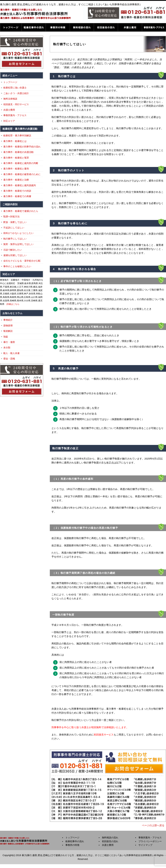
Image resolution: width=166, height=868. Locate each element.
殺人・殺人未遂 (11, 353)
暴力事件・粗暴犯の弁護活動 (18, 152)
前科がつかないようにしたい (18, 233)
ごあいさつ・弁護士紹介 (16, 93)
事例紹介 (8, 320)
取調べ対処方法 (11, 217)
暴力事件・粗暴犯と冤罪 (16, 158)
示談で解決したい (13, 250)
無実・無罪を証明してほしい (18, 244)
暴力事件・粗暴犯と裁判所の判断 (21, 163)
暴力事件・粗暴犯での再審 (17, 196)
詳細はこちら (13, 304)
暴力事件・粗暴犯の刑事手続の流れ (22, 147)
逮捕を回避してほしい (15, 255)
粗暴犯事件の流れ (34, 27)
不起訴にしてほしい (14, 228)
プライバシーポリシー (150, 841)
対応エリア (9, 121)
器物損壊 (8, 325)
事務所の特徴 (58, 27)
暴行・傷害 (9, 342)
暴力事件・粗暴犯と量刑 (16, 169)
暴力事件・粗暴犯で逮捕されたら (21, 211)
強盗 (6, 337)
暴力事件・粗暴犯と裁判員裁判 (20, 185)
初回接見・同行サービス (16, 104)
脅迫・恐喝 (9, 359)
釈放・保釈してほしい (15, 222)
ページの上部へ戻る (153, 825)
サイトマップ (145, 845)
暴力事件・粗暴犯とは (15, 141)
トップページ (11, 27)
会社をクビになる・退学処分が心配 (22, 261)
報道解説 (8, 331)
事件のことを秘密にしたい (17, 266)
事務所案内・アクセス (154, 27)
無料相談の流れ (82, 27)
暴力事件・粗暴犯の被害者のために (22, 174)
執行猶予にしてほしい (15, 239)
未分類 (7, 348)
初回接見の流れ (106, 27)
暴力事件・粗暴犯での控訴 (17, 191)
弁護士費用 (130, 27)
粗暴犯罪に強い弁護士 (15, 88)
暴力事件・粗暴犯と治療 (16, 180)
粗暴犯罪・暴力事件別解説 (17, 136)
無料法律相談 (10, 99)
